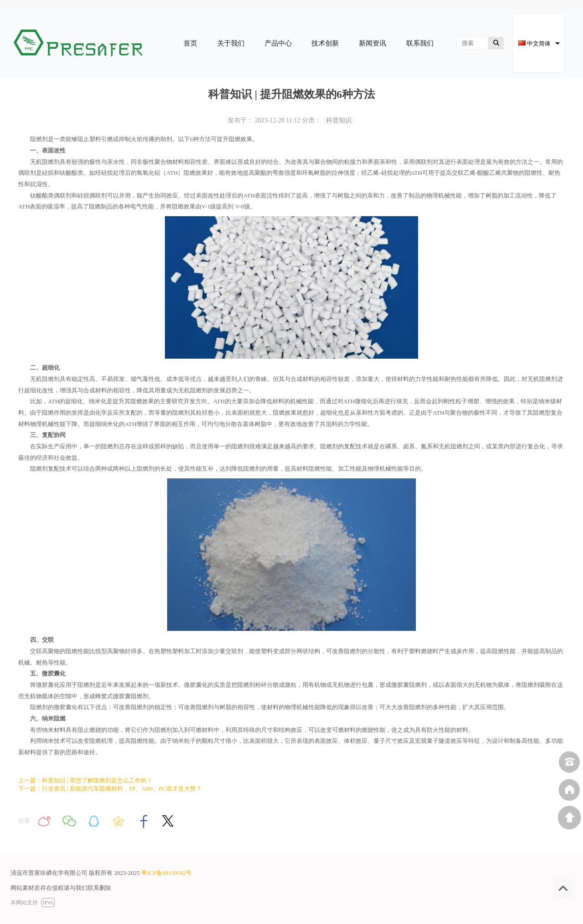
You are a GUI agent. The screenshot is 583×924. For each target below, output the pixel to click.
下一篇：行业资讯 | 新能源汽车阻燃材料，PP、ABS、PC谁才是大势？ (110, 789)
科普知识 (339, 120)
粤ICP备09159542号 (166, 873)
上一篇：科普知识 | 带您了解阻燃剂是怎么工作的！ (85, 780)
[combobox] (539, 43)
